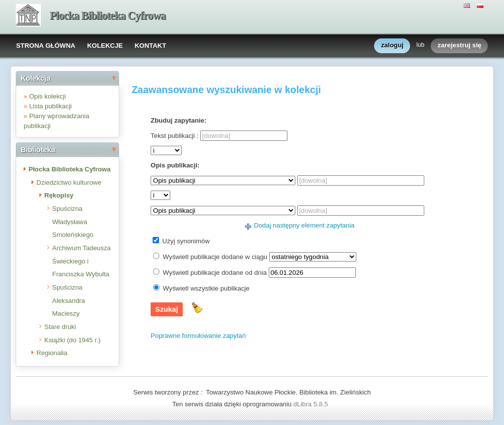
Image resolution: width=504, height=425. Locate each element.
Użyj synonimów (186, 241)
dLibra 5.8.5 (312, 404)
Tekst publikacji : (174, 136)
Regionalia (52, 353)
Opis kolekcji (47, 96)
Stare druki (60, 327)
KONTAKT (150, 46)
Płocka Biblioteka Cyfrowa (108, 16)
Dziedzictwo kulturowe (69, 182)
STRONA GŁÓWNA (46, 46)
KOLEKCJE (105, 46)
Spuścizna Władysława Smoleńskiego (73, 222)
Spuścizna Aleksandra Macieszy (69, 300)
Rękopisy (59, 195)
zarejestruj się (459, 46)
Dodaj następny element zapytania (304, 225)
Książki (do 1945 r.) (72, 340)
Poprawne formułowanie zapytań (198, 336)
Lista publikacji (50, 106)
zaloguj (392, 46)
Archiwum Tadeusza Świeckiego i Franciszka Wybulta (81, 261)
